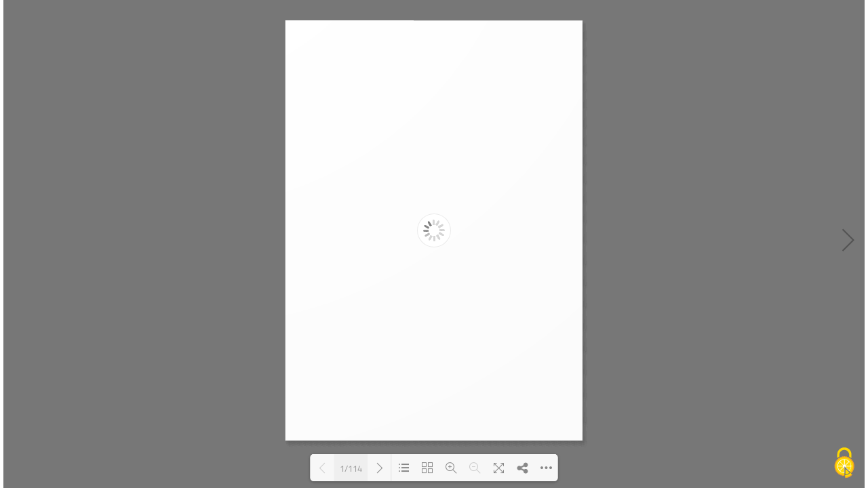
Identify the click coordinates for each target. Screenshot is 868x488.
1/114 (351, 468)
